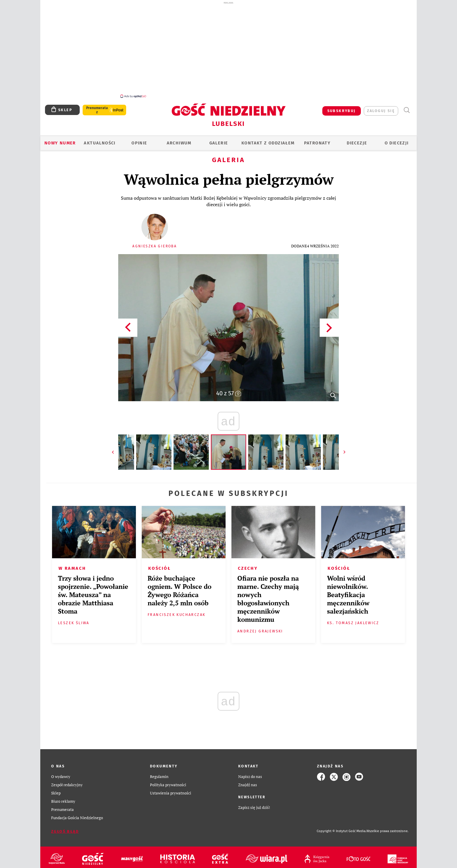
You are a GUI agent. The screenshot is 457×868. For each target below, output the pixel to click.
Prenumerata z (97, 107)
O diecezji (397, 140)
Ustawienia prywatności (171, 790)
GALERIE (219, 140)
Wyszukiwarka (407, 107)
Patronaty (317, 140)
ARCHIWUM (179, 140)
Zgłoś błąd (65, 828)
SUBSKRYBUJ (342, 108)
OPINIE (139, 140)
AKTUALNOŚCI (100, 140)
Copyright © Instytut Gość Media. (342, 828)
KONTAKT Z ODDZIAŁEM (268, 140)
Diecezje (357, 140)
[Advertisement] (228, 49)
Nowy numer (60, 140)
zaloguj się (381, 108)
